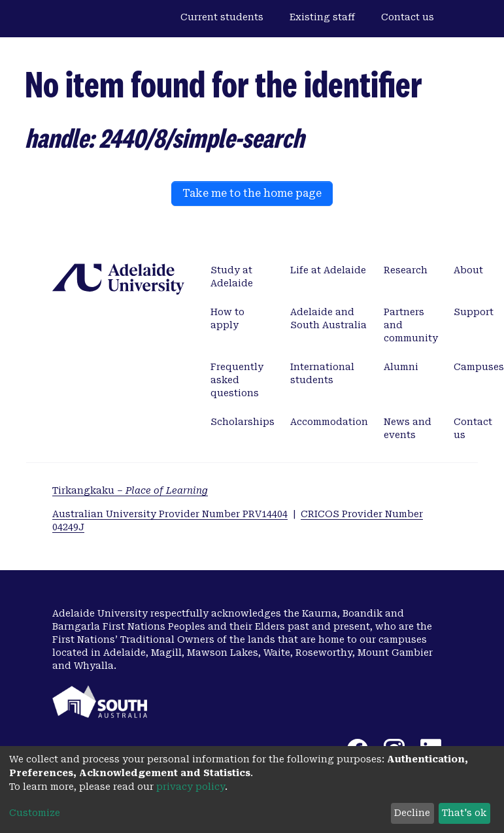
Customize (35, 813)
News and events (408, 428)
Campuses (479, 367)
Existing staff (322, 17)
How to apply (227, 318)
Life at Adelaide (328, 270)
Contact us (408, 17)
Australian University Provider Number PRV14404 (170, 514)
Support (474, 312)
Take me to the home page (252, 193)
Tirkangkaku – (130, 490)
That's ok (464, 813)
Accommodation (329, 422)
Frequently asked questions (237, 380)
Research (406, 270)
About (468, 270)
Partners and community (411, 325)
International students (322, 373)
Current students (222, 17)
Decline (412, 813)
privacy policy (191, 787)
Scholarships (243, 422)
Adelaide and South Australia (328, 318)
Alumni (401, 367)
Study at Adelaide (232, 277)
